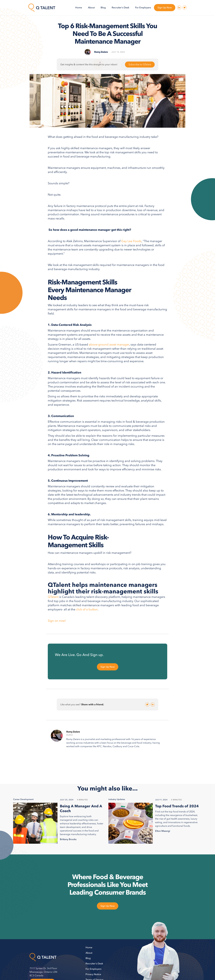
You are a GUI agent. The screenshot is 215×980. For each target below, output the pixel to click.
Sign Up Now (165, 8)
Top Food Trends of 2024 (177, 806)
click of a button (87, 609)
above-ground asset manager (109, 345)
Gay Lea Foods (131, 241)
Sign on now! (57, 621)
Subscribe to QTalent (140, 65)
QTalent (53, 597)
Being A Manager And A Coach (81, 809)
